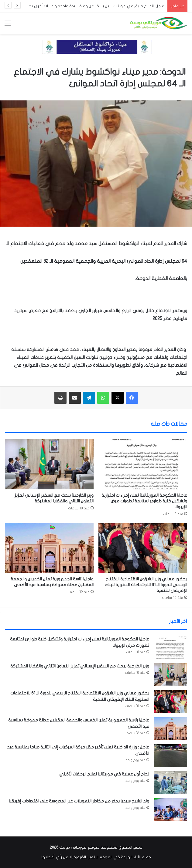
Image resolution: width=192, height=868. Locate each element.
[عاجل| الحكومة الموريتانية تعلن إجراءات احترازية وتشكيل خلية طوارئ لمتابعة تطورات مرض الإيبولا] (143, 464)
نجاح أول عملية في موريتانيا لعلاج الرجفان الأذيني (104, 774)
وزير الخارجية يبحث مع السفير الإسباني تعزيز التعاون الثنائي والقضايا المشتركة (80, 666)
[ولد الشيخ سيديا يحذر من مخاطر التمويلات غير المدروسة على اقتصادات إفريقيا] (170, 810)
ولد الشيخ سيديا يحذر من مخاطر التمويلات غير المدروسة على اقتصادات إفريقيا (79, 801)
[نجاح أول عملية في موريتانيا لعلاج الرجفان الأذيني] (170, 783)
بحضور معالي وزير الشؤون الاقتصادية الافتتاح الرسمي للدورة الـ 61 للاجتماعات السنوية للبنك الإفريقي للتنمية (146, 585)
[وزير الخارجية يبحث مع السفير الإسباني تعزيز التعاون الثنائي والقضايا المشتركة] (49, 464)
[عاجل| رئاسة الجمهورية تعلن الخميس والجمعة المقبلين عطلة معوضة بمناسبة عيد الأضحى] (49, 548)
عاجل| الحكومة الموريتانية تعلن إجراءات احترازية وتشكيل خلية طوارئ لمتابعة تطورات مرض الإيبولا (144, 501)
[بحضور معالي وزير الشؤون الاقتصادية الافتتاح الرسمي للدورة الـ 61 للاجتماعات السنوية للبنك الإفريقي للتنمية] (143, 548)
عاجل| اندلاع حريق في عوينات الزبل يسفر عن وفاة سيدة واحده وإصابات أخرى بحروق (93, 6)
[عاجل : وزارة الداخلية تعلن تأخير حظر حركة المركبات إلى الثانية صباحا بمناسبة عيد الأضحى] (170, 756)
